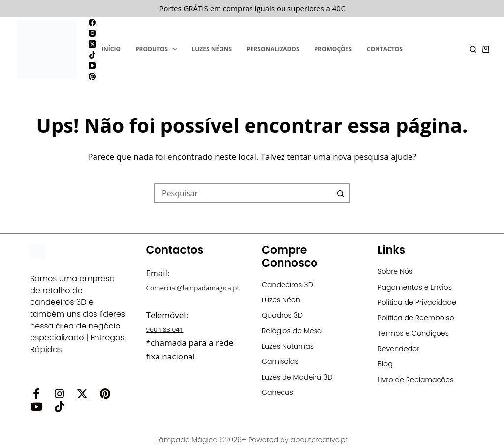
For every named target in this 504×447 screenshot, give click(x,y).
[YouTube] (92, 66)
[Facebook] (92, 22)
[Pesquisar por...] (242, 193)
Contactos (385, 49)
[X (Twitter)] (92, 44)
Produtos (158, 49)
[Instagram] (92, 33)
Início (111, 49)
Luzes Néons (212, 49)
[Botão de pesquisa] (341, 193)
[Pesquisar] (473, 49)
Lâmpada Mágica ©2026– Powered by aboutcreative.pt (252, 436)
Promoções (333, 49)
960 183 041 (170, 343)
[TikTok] (92, 55)
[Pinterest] (92, 76)
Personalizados (273, 49)
